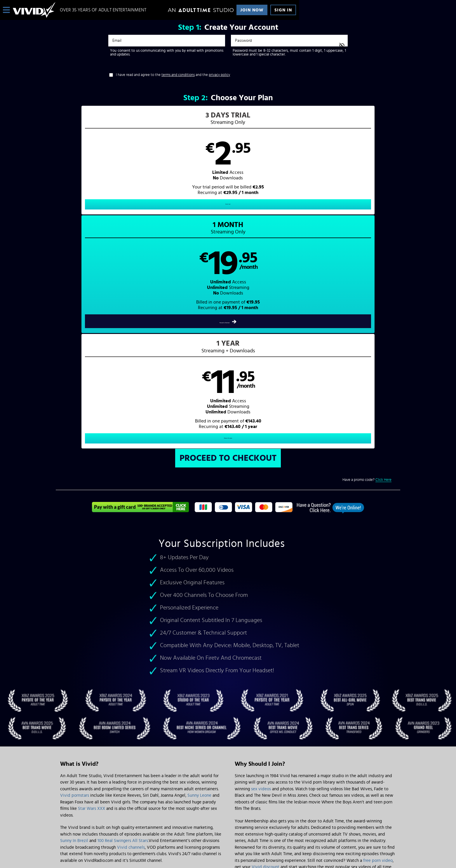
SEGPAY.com (283, 820)
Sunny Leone (199, 572)
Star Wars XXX (92, 585)
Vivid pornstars (75, 572)
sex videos (261, 565)
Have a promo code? (367, 257)
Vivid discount (266, 643)
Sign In (283, 10)
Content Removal (228, 824)
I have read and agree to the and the (173, 75)
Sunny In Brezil (74, 617)
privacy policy (219, 75)
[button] (142, 165)
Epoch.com (133, 820)
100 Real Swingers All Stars (123, 617)
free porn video (378, 637)
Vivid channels (131, 624)
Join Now (252, 10)
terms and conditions (178, 75)
